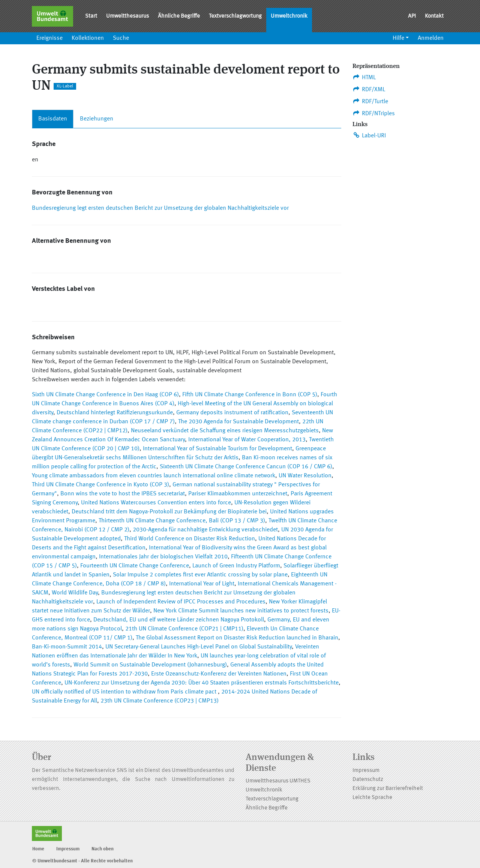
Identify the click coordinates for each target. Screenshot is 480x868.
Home (38, 849)
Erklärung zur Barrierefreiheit (388, 789)
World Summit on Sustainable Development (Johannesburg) (150, 665)
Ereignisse (49, 38)
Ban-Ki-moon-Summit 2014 (67, 647)
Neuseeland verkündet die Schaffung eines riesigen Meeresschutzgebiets (225, 431)
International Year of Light (202, 584)
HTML (364, 77)
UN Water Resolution (305, 476)
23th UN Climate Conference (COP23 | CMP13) (160, 701)
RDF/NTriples (374, 113)
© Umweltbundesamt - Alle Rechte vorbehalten (82, 861)
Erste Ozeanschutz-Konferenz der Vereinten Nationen (219, 674)
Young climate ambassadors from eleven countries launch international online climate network (154, 476)
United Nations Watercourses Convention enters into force (156, 503)
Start (91, 16)
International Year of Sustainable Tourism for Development (217, 449)
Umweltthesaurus (127, 16)
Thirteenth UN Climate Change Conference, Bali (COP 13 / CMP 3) (182, 521)
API (412, 16)
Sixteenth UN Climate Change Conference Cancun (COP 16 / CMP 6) (246, 467)
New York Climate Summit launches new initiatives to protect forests (241, 611)
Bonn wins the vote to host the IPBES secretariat (123, 494)
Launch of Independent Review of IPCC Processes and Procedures (181, 602)
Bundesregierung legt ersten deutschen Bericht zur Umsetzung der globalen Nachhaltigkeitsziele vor (160, 208)
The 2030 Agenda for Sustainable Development (238, 422)
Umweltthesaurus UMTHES (278, 781)
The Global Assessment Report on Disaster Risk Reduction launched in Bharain (237, 638)
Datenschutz (368, 780)
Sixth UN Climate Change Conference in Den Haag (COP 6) (105, 395)
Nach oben (103, 849)
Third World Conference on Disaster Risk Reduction (190, 539)
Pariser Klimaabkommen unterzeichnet (238, 494)
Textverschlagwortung (235, 16)
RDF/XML (369, 89)
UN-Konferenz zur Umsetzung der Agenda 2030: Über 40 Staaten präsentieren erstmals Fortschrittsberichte (202, 683)
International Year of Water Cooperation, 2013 (247, 440)
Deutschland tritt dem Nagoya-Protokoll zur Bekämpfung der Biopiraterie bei (169, 512)
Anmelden (431, 38)
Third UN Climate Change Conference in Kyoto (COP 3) (100, 485)
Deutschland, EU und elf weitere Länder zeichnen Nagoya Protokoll (179, 620)
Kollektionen (88, 38)
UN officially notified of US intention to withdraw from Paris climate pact (125, 692)
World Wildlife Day (75, 593)
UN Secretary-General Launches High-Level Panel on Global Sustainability (199, 647)
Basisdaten (53, 119)
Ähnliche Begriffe (179, 16)
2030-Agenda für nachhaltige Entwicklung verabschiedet (205, 530)
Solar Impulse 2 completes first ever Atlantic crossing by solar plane (200, 575)
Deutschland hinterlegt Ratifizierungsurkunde (115, 413)
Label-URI (369, 135)
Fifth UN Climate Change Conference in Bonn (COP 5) (250, 395)
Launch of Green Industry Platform (236, 566)
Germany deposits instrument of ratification (232, 413)
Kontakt (434, 16)
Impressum (366, 771)
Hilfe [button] (398, 38)
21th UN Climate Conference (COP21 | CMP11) (184, 629)
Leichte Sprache (372, 798)
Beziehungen (97, 119)
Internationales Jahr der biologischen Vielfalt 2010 (163, 557)
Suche (121, 38)
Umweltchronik (289, 16)
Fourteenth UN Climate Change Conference (135, 566)
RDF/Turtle (370, 101)
